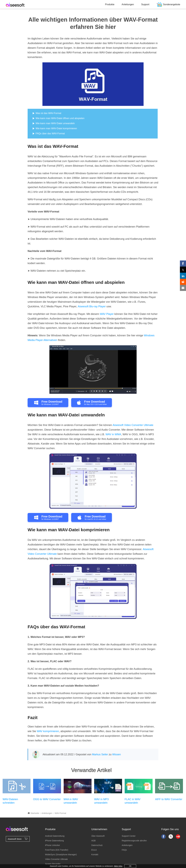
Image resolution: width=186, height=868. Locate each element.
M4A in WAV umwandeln (71, 801)
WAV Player (107, 314)
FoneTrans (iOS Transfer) (57, 850)
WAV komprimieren (48, 731)
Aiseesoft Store (18, 839)
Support (145, 4)
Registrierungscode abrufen (134, 841)
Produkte (110, 4)
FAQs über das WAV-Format (50, 133)
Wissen (116, 754)
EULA (94, 850)
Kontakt (95, 855)
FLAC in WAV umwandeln (133, 801)
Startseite (33, 813)
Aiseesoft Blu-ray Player (92, 306)
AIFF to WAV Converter (169, 799)
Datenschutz (97, 845)
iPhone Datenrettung (54, 841)
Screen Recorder (53, 864)
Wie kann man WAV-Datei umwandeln (55, 123)
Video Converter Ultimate (56, 859)
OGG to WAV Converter (47, 799)
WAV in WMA (113, 434)
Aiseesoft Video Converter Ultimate (133, 425)
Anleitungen (128, 4)
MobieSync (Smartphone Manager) (61, 855)
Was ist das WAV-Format (48, 113)
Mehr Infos (118, 866)
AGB (93, 841)
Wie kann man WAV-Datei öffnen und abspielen (60, 118)
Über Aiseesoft (98, 836)
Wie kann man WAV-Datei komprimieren (56, 128)
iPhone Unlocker (53, 845)
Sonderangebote (172, 4)
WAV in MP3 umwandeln (101, 801)
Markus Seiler (100, 754)
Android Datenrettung (55, 836)
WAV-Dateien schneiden (10, 801)
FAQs (124, 850)
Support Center (129, 836)
